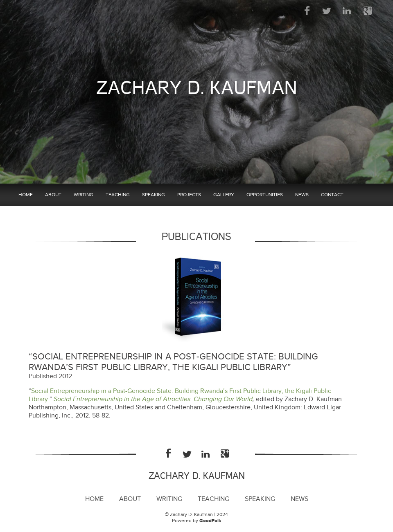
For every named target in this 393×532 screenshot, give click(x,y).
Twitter (327, 11)
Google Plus (367, 11)
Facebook (307, 11)
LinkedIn (347, 11)
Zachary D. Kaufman (197, 88)
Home (26, 195)
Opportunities (265, 195)
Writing (84, 195)
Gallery (224, 195)
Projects (189, 195)
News (302, 195)
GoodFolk (210, 521)
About (53, 195)
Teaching (118, 195)
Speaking (154, 195)
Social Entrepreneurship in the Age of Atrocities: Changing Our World (153, 399)
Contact (332, 195)
